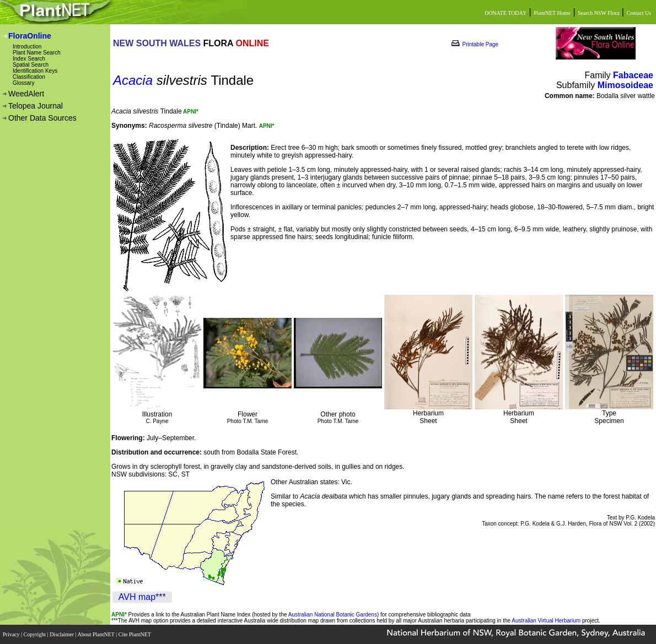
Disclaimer (62, 634)
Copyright (36, 634)
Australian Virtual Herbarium (546, 621)
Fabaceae (633, 75)
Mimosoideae (625, 85)
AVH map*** (142, 597)
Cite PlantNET (135, 634)
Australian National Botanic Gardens (333, 615)
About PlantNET (96, 634)
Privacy (12, 634)
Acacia (133, 80)
